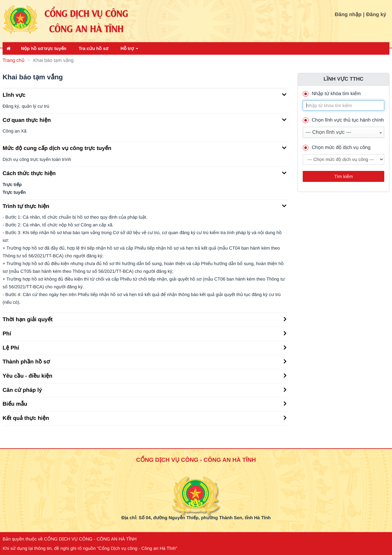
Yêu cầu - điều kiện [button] (144, 375)
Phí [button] (144, 333)
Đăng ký (376, 15)
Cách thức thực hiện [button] (144, 173)
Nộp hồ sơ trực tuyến (44, 48)
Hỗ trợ (129, 48)
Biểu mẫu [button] (144, 403)
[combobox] (343, 132)
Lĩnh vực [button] (144, 94)
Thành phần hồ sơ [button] (144, 361)
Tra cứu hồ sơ (93, 48)
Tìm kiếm (344, 176)
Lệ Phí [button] (144, 347)
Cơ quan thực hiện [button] (144, 120)
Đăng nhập (348, 15)
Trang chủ (14, 60)
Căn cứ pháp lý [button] (144, 390)
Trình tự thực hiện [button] (144, 206)
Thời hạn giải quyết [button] (144, 319)
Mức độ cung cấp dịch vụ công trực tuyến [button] (144, 148)
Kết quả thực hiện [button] (144, 418)
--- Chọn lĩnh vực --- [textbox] (328, 132)
